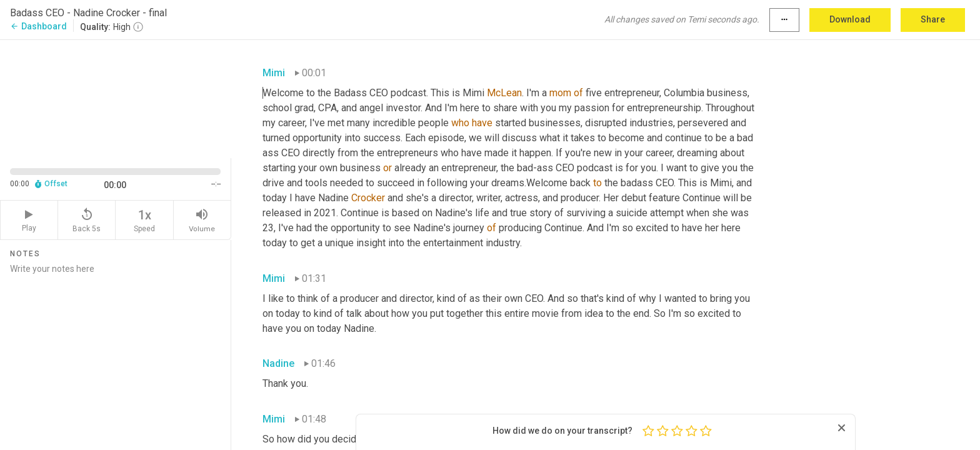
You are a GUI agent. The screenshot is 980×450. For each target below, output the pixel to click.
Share (933, 19)
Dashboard (38, 26)
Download (850, 19)
